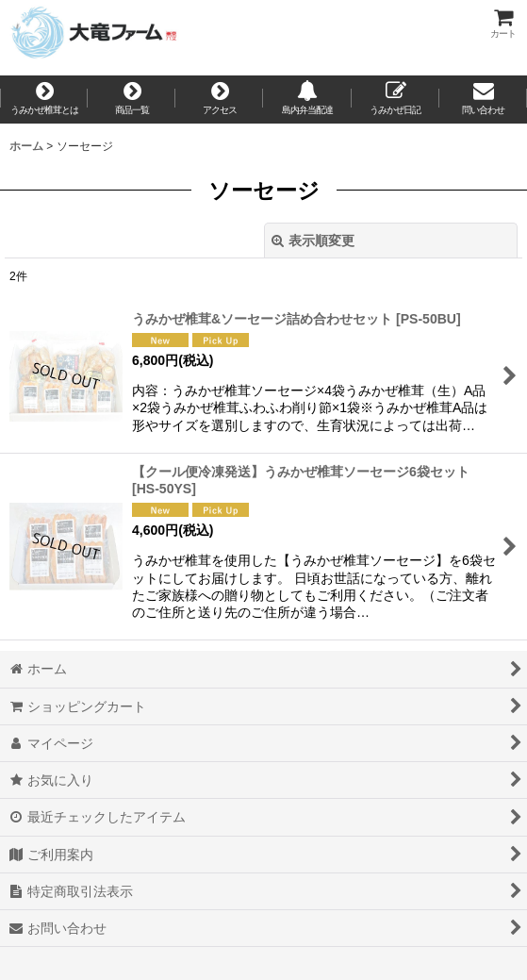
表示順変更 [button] (313, 241)
